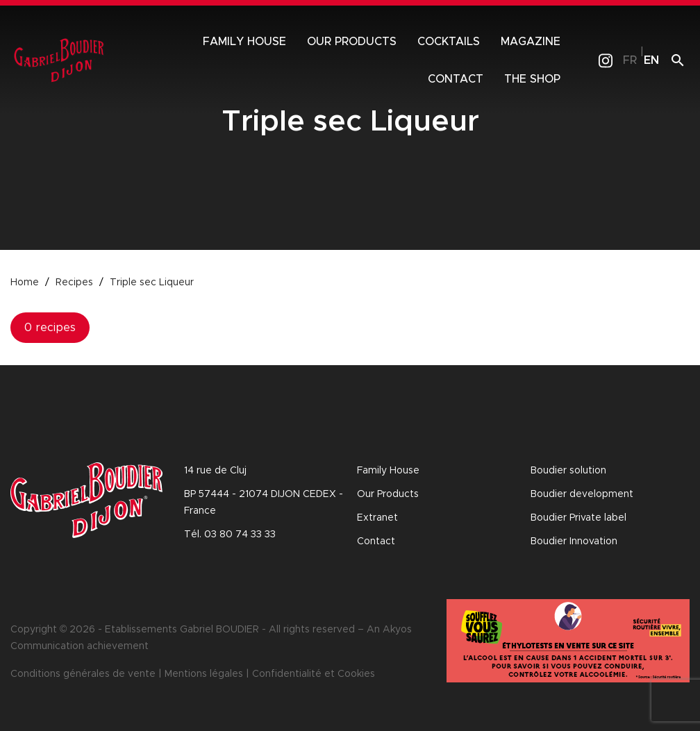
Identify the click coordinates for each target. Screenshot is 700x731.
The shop (532, 79)
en (651, 60)
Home (25, 283)
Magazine (531, 42)
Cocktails (449, 42)
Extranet (377, 518)
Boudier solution (568, 471)
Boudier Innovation (574, 541)
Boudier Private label (578, 518)
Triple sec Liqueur (152, 283)
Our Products (388, 494)
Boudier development (582, 494)
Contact (456, 79)
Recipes (74, 283)
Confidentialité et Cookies (314, 674)
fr (630, 60)
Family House (244, 42)
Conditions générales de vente (83, 674)
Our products (352, 42)
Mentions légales (204, 674)
